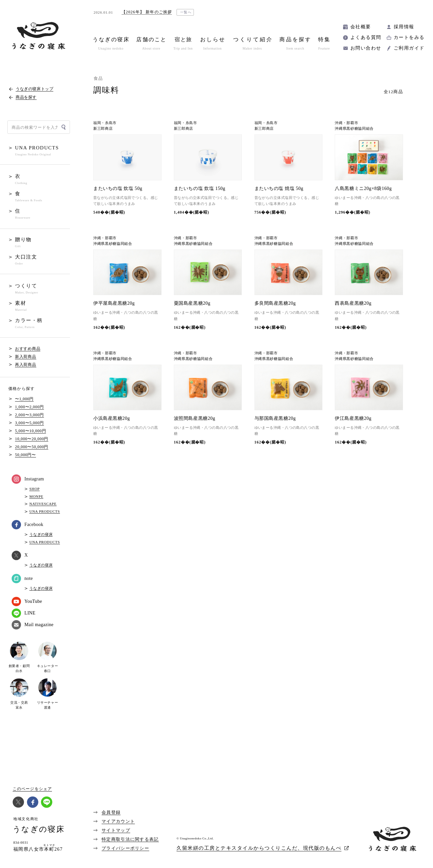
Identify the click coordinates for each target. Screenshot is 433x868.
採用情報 (404, 27)
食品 (98, 78)
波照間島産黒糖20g (195, 418)
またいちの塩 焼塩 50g (279, 188)
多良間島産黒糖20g (275, 303)
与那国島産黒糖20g (275, 418)
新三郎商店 (103, 129)
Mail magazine (32, 625)
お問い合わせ (366, 48)
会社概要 (361, 27)
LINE (23, 613)
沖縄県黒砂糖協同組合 (354, 129)
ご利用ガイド (409, 48)
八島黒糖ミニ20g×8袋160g (363, 188)
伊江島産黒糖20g (353, 418)
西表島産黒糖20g (353, 303)
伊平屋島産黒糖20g (114, 303)
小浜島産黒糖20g (112, 418)
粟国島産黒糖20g (192, 303)
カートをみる (409, 37)
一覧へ (186, 12)
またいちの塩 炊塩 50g (118, 188)
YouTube (27, 602)
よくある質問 (366, 37)
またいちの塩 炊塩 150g (200, 188)
